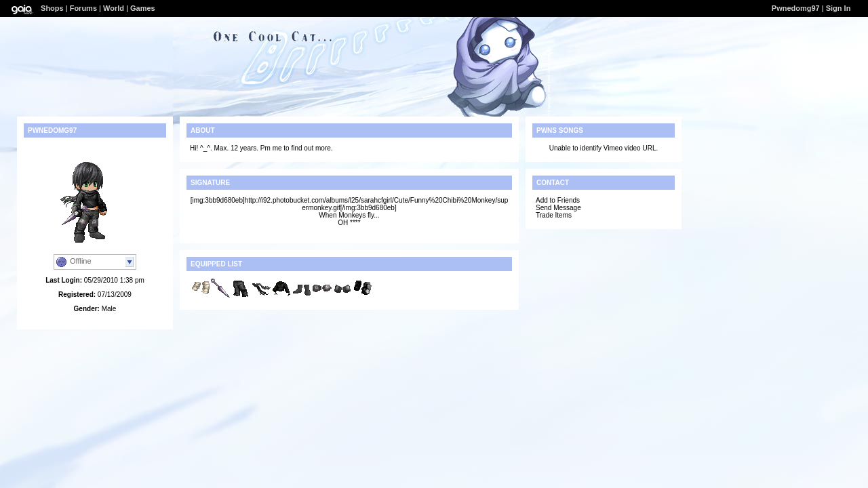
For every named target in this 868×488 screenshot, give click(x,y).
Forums (83, 8)
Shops (52, 8)
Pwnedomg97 (796, 8)
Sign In (839, 8)
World (114, 8)
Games (143, 8)
